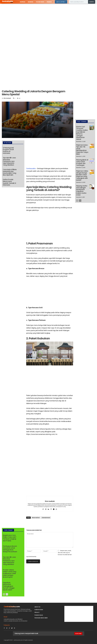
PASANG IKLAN (39, 615)
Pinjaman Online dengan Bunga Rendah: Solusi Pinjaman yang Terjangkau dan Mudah (82, 175)
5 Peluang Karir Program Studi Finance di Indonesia (8, 150)
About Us (37, 607)
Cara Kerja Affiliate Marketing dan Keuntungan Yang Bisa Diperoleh (10, 172)
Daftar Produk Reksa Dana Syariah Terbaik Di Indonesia (9, 182)
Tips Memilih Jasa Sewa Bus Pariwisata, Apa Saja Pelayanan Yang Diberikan (9, 161)
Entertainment (46, 518)
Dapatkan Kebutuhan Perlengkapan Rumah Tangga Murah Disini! (9, 586)
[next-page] (7, 594)
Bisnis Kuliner (36, 518)
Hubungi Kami (39, 610)
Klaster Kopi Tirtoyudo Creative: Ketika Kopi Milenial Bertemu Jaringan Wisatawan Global (82, 133)
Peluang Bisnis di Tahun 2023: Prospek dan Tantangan (82, 162)
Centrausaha (31, 168)
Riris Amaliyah (7, 98)
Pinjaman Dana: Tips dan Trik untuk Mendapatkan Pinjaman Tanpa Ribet (82, 149)
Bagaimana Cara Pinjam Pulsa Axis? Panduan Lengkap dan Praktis (10, 538)
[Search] (92, 2)
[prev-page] (4, 594)
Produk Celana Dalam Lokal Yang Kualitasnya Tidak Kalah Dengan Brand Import (9, 573)
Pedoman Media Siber (41, 618)
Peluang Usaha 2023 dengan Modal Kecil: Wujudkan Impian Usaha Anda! (82, 190)
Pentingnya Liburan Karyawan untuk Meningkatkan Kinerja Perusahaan (10, 549)
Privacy (37, 612)
